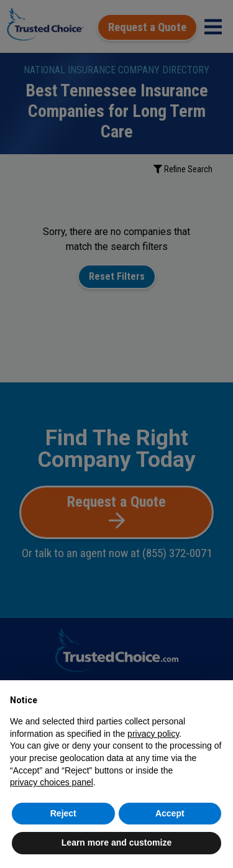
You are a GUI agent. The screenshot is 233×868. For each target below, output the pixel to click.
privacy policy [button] (153, 734)
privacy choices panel (52, 782)
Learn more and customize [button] (116, 843)
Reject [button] (63, 813)
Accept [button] (170, 813)
